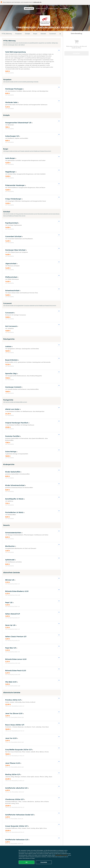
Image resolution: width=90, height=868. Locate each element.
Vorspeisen (18, 34)
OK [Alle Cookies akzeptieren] (27, 862)
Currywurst (53, 34)
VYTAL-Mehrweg (7, 34)
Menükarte (29, 8)
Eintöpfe (28, 34)
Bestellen (76, 53)
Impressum (64, 8)
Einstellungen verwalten (61, 855)
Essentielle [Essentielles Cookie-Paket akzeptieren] (44, 862)
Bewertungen (41, 8)
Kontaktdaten (53, 8)
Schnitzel (43, 34)
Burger (35, 34)
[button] (60, 34)
